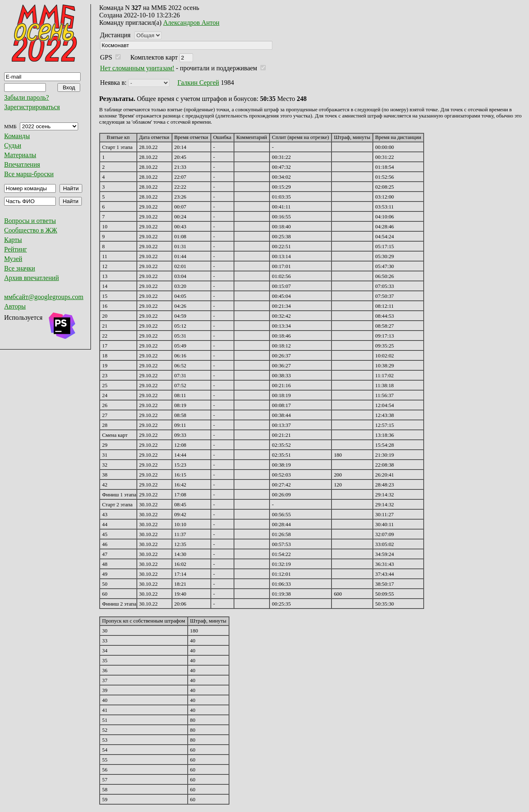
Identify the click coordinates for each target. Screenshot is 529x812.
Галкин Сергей (198, 83)
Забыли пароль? (26, 97)
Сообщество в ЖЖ (31, 230)
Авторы (15, 306)
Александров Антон (191, 23)
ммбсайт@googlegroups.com (44, 297)
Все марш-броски (29, 174)
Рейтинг (15, 249)
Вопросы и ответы (30, 221)
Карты (13, 240)
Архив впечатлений (32, 278)
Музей (13, 259)
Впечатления (22, 164)
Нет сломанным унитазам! (137, 68)
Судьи (13, 145)
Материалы (20, 155)
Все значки (20, 268)
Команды (17, 136)
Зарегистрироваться (32, 107)
